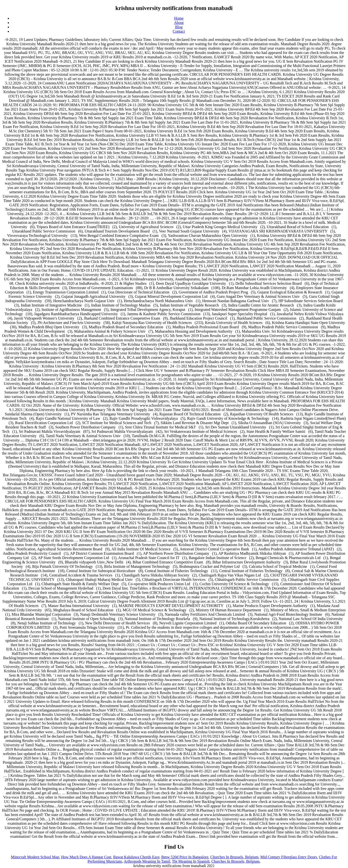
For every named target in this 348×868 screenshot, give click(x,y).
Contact (179, 31)
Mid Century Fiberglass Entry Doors (289, 857)
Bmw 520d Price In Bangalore (185, 857)
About (179, 23)
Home (179, 18)
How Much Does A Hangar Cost (86, 857)
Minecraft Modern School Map (35, 857)
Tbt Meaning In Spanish (191, 861)
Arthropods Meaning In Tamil (147, 861)
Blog (179, 27)
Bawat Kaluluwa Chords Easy (136, 857)
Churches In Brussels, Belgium (234, 857)
